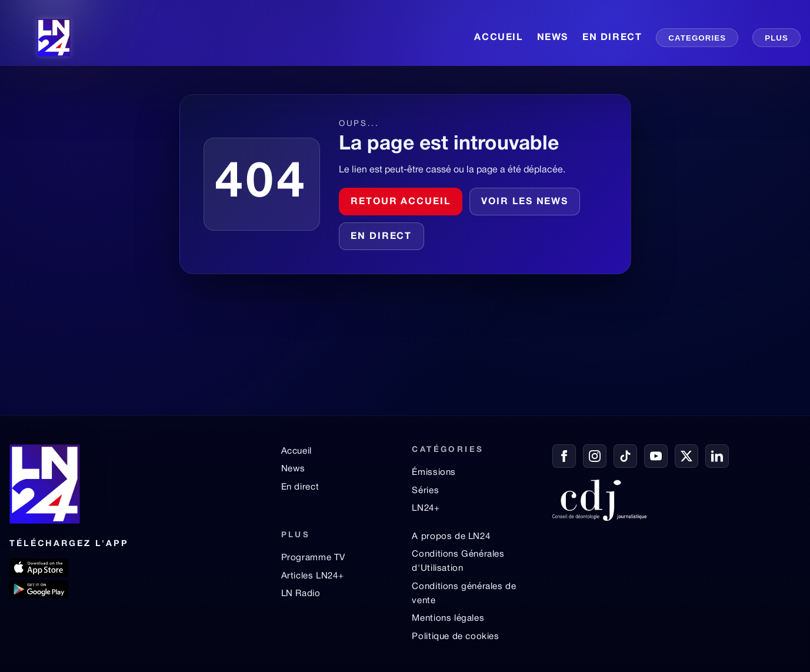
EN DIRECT (612, 38)
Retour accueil (401, 202)
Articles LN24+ (313, 576)
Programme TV (313, 558)
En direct (381, 237)
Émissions (434, 473)
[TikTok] (625, 456)
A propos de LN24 (451, 537)
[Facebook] (564, 456)
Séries (425, 491)
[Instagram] (595, 456)
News (293, 469)
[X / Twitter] (686, 456)
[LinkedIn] (717, 456)
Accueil (296, 451)
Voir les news (525, 202)
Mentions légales (448, 618)
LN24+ (426, 508)
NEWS (553, 38)
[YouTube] (656, 456)
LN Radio (301, 594)
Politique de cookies (455, 637)
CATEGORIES (697, 38)
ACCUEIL (498, 38)
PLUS (776, 38)
